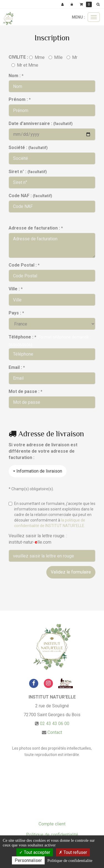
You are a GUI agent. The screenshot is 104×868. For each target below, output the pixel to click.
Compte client (52, 824)
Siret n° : (28, 172)
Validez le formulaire (71, 572)
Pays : (16, 313)
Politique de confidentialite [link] (70, 861)
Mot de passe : (25, 391)
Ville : (16, 289)
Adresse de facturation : (36, 228)
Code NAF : (30, 196)
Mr (72, 57)
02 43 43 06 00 (55, 724)
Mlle (56, 57)
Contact (55, 732)
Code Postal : (24, 265)
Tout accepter (35, 852)
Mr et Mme (25, 65)
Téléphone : (22, 337)
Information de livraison (38, 471)
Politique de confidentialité (52, 835)
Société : (28, 148)
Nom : (16, 76)
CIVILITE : (18, 57)
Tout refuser (73, 852)
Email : (17, 367)
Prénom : (20, 99)
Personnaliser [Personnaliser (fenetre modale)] (28, 860)
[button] (99, 4)
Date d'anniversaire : (41, 123)
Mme (37, 57)
